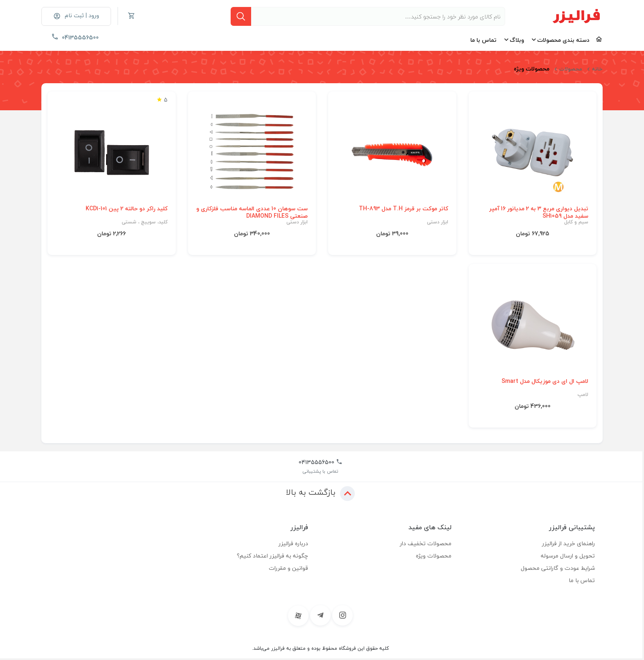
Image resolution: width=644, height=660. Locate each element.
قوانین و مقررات (288, 568)
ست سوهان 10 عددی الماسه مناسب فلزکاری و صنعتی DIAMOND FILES (252, 212)
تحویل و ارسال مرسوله (568, 556)
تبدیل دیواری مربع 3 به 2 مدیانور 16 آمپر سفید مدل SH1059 (539, 212)
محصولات (571, 69)
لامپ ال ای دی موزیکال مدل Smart (545, 381)
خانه (597, 69)
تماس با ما (483, 40)
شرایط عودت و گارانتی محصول (558, 568)
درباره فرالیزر (293, 543)
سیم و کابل (576, 222)
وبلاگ (517, 40)
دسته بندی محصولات (563, 40)
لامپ (583, 395)
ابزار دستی (438, 222)
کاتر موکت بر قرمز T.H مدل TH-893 (404, 209)
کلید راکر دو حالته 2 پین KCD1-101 (127, 209)
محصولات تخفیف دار (426, 543)
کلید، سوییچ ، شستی (145, 222)
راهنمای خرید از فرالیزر (568, 543)
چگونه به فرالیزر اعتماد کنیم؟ (272, 556)
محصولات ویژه (434, 556)
